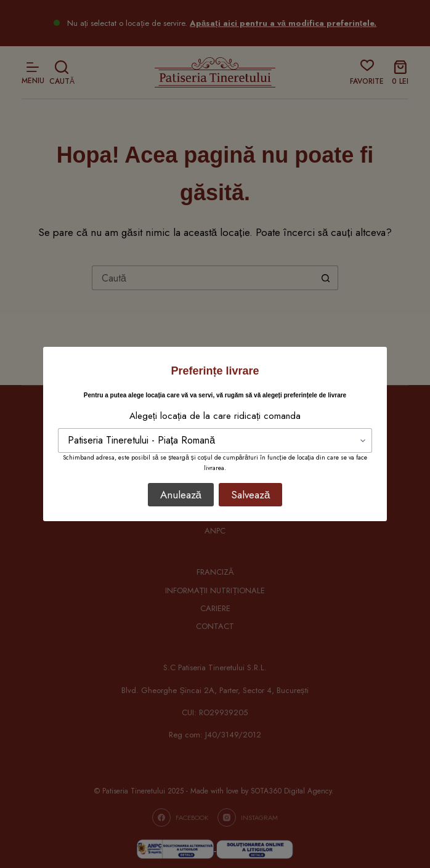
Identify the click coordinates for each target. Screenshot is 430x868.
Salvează (250, 495)
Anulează (181, 495)
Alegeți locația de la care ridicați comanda (215, 416)
